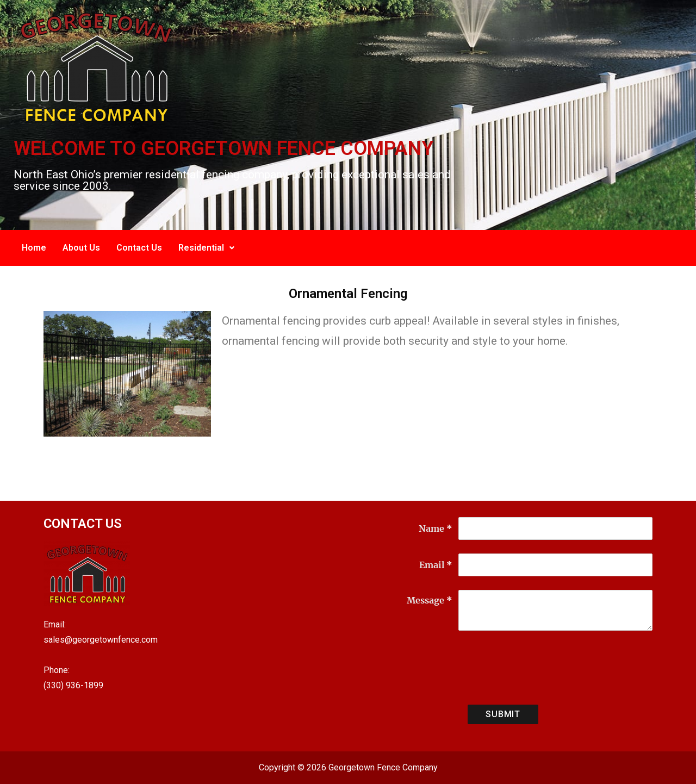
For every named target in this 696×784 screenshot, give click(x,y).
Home (34, 248)
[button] (206, 248)
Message (430, 600)
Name (436, 528)
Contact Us (139, 248)
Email (436, 565)
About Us (81, 248)
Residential (206, 248)
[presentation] (541, 670)
